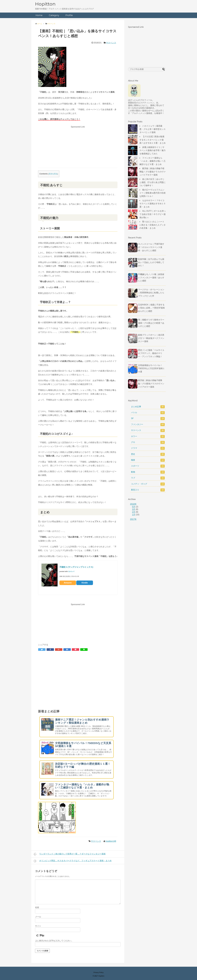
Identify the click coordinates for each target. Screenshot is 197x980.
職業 (148, 460)
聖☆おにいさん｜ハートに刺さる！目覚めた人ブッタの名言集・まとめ (153, 225)
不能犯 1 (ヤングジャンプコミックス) (76, 567)
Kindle (85, 583)
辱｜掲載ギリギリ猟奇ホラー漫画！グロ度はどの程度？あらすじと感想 (151, 323)
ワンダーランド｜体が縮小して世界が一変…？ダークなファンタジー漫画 (69, 854)
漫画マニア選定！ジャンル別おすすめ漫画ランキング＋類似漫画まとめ (82, 721)
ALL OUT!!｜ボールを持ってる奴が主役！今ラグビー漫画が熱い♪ (153, 214)
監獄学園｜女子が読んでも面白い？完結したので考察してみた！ (151, 262)
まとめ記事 (148, 407)
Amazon (68, 583)
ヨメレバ (71, 571)
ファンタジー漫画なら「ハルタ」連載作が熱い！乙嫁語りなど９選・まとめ (82, 786)
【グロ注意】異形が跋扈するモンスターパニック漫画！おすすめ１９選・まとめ (153, 140)
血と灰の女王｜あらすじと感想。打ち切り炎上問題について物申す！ (153, 182)
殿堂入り (148, 490)
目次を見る (53, 174)
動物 (148, 472)
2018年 (133, 504)
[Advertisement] (78, 146)
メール (38, 917)
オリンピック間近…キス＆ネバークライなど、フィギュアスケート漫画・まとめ (72, 861)
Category (54, 15)
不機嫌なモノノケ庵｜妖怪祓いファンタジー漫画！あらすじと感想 (151, 278)
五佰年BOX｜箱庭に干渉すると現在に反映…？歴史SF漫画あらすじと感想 (151, 308)
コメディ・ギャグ (148, 484)
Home (39, 15)
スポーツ (148, 466)
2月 (134, 512)
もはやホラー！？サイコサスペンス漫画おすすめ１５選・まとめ (153, 204)
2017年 (133, 519)
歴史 (148, 454)
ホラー (148, 436)
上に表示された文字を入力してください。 (54, 941)
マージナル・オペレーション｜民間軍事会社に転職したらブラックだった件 (151, 293)
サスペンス (111, 43)
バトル (148, 413)
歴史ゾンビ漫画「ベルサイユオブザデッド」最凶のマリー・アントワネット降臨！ (151, 353)
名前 (37, 907)
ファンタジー (148, 425)
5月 (134, 507)
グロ (148, 442)
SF (148, 419)
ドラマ (148, 448)
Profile (69, 15)
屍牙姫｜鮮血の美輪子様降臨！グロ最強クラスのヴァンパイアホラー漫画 (153, 172)
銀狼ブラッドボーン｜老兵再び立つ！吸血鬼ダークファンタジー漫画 (151, 338)
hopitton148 (111, 841)
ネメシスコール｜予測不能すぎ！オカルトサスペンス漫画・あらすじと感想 (151, 247)
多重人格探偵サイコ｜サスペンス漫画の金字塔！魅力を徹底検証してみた (153, 150)
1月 (134, 515)
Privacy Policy (98, 972)
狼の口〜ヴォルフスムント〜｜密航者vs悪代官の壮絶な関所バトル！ (153, 193)
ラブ (148, 478)
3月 (134, 509)
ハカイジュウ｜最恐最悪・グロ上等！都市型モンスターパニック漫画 (153, 129)
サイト (38, 926)
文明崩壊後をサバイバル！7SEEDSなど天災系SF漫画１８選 (151, 368)
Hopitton (45, 4)
